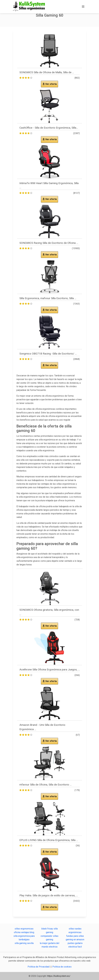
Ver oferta (50, 84)
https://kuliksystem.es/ (59, 976)
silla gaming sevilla (24, 943)
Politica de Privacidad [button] (39, 967)
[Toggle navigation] (83, 7)
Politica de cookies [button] (62, 967)
